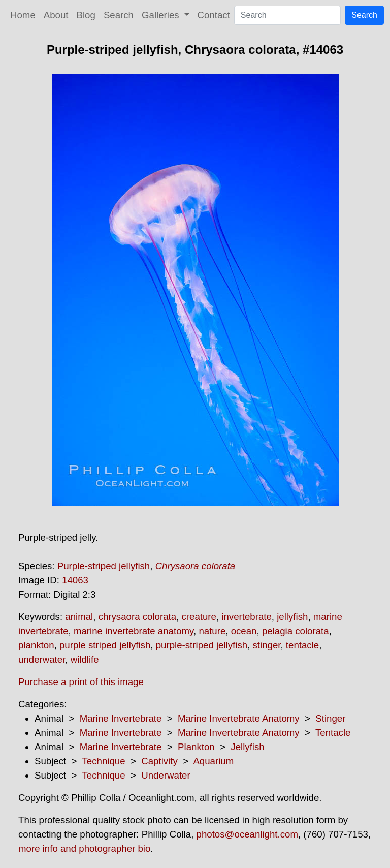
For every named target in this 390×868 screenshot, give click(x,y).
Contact (214, 15)
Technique (104, 761)
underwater (42, 659)
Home (23, 15)
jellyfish (292, 617)
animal (79, 617)
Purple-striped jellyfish (104, 566)
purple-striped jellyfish (202, 645)
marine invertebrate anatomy (134, 631)
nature (212, 631)
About (56, 15)
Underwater (166, 775)
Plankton (196, 747)
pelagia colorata (296, 631)
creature (199, 617)
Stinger (330, 718)
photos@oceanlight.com (247, 834)
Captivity (159, 761)
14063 (75, 580)
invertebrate (247, 617)
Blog (86, 15)
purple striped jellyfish (105, 645)
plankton (36, 645)
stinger (267, 645)
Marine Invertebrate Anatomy (239, 718)
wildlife (85, 659)
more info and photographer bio (84, 848)
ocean (244, 631)
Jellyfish (247, 747)
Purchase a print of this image (81, 682)
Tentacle (333, 733)
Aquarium (213, 761)
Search (119, 15)
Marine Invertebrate (121, 718)
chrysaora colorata (137, 617)
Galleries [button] (162, 15)
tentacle (302, 645)
